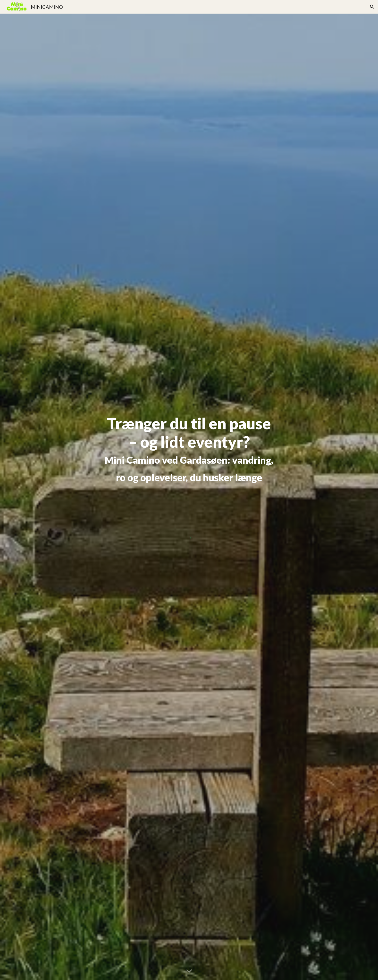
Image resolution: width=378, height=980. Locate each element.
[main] (189, 450)
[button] (372, 7)
